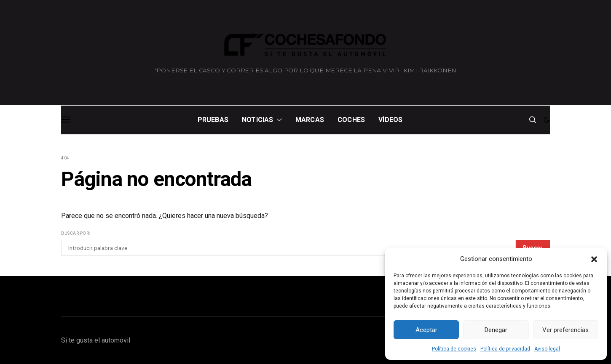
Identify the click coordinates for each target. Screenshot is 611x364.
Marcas (310, 120)
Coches (351, 120)
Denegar (496, 330)
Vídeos (390, 120)
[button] (594, 259)
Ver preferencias (565, 330)
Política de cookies (454, 349)
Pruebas (213, 120)
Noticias (258, 120)
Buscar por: (76, 233)
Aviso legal (547, 349)
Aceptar (426, 330)
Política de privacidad (505, 349)
